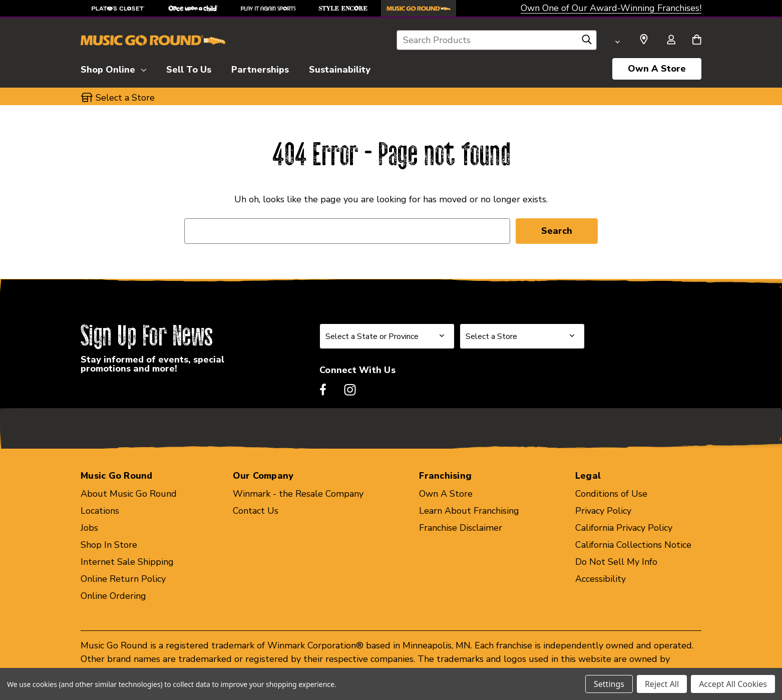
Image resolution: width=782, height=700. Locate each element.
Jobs (89, 528)
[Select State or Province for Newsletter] (387, 336)
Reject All (662, 684)
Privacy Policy (603, 511)
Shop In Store (109, 545)
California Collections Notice (633, 545)
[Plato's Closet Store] (118, 8)
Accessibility (601, 579)
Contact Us (256, 511)
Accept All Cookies (733, 684)
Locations (100, 511)
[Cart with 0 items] (697, 41)
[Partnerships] (260, 68)
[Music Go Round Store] (419, 8)
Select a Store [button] (125, 98)
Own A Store (657, 69)
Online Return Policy (123, 579)
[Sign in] (671, 41)
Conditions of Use (611, 494)
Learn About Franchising (469, 511)
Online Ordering (113, 596)
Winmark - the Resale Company (298, 494)
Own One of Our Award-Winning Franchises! (611, 8)
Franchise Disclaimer (461, 528)
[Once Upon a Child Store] (193, 8)
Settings (609, 684)
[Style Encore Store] (343, 8)
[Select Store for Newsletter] (522, 336)
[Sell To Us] (189, 68)
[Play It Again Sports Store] (268, 8)
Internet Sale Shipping (127, 562)
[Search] (587, 42)
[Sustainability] (340, 68)
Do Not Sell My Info (616, 562)
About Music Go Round (129, 494)
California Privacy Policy (624, 528)
